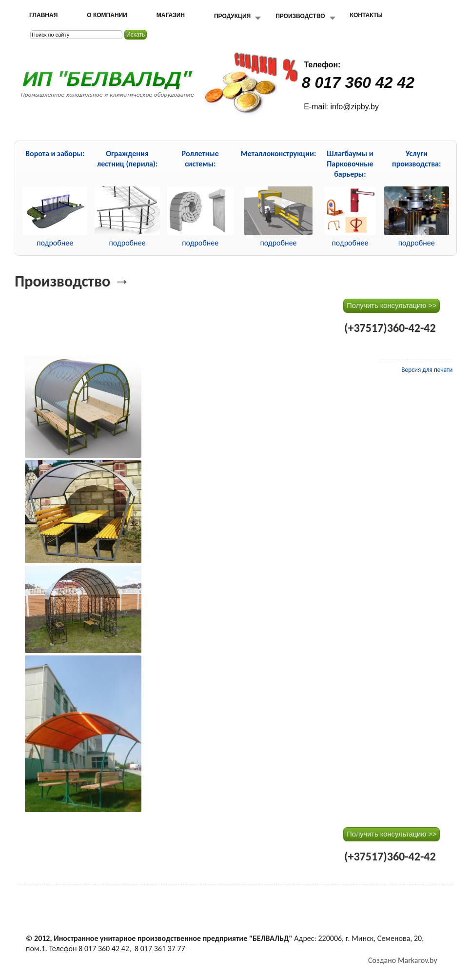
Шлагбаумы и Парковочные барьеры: (350, 164)
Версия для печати (427, 370)
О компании (107, 15)
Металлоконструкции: (279, 153)
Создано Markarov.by (403, 960)
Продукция (232, 16)
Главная (43, 15)
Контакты (366, 15)
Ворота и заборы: (55, 153)
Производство (300, 16)
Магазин (171, 15)
